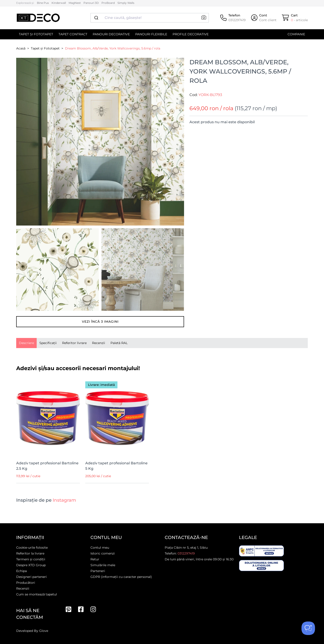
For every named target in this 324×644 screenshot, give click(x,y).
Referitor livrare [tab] (74, 343)
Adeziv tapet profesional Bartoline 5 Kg (116, 466)
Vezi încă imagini (100, 322)
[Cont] (264, 18)
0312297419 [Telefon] (186, 553)
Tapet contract (73, 34)
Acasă (21, 48)
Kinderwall (59, 3)
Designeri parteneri (31, 577)
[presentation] (26, 343)
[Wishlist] (73, 383)
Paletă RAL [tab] (119, 343)
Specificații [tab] (48, 343)
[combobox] (150, 18)
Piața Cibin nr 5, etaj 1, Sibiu (186, 548)
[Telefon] (233, 18)
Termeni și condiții (31, 559)
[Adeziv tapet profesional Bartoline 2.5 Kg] (48, 417)
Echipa (21, 571)
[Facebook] (81, 609)
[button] (204, 18)
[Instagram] (93, 609)
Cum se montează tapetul (37, 594)
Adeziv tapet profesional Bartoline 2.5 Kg (47, 466)
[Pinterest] (69, 609)
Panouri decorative (111, 34)
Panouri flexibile (151, 34)
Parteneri (98, 571)
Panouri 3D (91, 3)
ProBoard (108, 3)
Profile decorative (191, 34)
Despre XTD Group (31, 565)
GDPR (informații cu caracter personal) (121, 577)
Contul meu (100, 548)
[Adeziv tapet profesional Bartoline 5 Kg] (117, 417)
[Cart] (295, 18)
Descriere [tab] (26, 343)
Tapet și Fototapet (36, 34)
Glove (44, 631)
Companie (296, 34)
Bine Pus (43, 3)
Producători (26, 583)
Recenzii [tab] (99, 343)
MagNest (75, 3)
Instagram (64, 500)
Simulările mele (103, 565)
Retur (95, 559)
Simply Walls (126, 3)
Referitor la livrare (30, 553)
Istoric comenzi (103, 553)
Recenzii (23, 588)
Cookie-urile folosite (32, 548)
